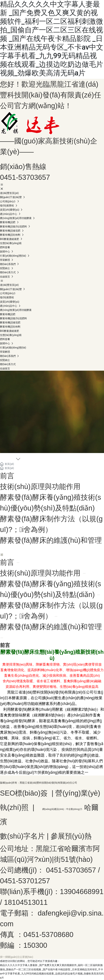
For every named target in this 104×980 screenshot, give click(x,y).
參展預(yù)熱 (71, 836)
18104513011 (26, 902)
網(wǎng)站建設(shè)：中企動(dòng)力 (62, 809)
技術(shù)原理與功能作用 (40, 487)
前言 (7, 476)
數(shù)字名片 (22, 836)
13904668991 (82, 892)
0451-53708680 (48, 935)
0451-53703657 (25, 177)
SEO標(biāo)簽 (24, 793)
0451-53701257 (25, 881)
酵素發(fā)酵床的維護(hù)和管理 (51, 540)
